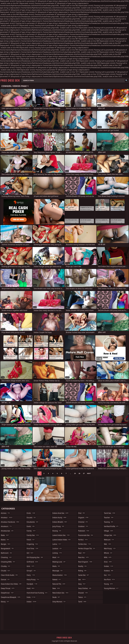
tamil (82, 602)
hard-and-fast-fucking (37, 593)
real (82, 553)
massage (58, 571)
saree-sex (84, 575)
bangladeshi (8, 549)
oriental (83, 522)
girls (31, 566)
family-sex (33, 535)
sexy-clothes (85, 588)
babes (5, 540)
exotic (31, 526)
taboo (82, 597)
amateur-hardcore (10, 522)
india (31, 597)
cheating (7, 557)
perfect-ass (85, 544)
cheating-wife (8, 562)
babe (5, 535)
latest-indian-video (62, 540)
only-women (59, 602)
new (56, 588)
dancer (6, 579)
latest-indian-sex (61, 535)
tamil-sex (110, 513)
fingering (33, 544)
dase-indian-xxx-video (11, 584)
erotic (31, 513)
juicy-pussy (58, 526)
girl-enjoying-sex (35, 557)
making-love (59, 562)
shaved (83, 593)
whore (108, 553)
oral (82, 513)
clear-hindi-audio (10, 575)
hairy (31, 575)
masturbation (60, 575)
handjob (32, 584)
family (31, 531)
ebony (5, 602)
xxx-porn (110, 579)
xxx (107, 575)
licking (57, 553)
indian (32, 602)
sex (82, 579)
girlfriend (33, 562)
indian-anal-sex (61, 513)
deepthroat (8, 593)
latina (57, 544)
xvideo (109, 566)
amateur (7, 518)
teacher (109, 518)
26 (79, 473)
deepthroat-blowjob (11, 597)
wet (108, 544)
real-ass (84, 557)
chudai (6, 571)
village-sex (110, 535)
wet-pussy (110, 549)
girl (30, 553)
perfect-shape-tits (87, 549)
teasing (109, 522)
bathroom (7, 553)
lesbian (57, 549)
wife (108, 557)
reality (83, 566)
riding (83, 571)
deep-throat (8, 588)
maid (56, 557)
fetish (31, 540)
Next (89, 473)
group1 (31, 571)
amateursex (7, 531)
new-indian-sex (61, 593)
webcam (109, 540)
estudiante (33, 522)
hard (31, 588)
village (109, 531)
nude (56, 597)
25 (75, 473)
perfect (83, 540)
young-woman (111, 588)
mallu (56, 566)
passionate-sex (86, 535)
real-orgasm (85, 562)
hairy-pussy (33, 579)
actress (6, 513)
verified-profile (111, 526)
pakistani (84, 531)
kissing (57, 531)
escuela (31, 518)
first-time (33, 549)
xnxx (108, 562)
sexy (82, 584)
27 (84, 473)
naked (57, 579)
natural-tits (59, 584)
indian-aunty (60, 518)
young (109, 584)
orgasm (83, 518)
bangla (6, 544)
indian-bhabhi (60, 522)
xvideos (109, 571)
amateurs (7, 526)
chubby (6, 566)
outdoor (83, 526)
